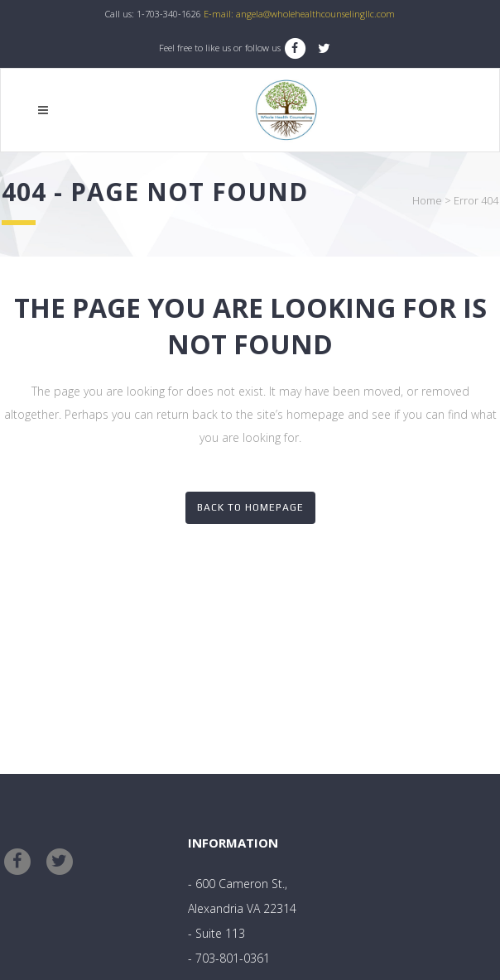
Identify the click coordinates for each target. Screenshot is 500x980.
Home (427, 200)
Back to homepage (250, 507)
